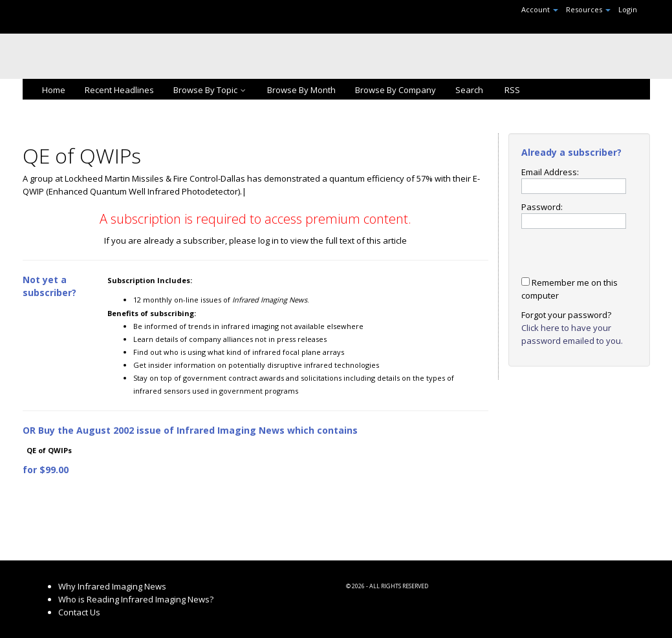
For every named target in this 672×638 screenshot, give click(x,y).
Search (469, 90)
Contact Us (79, 612)
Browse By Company (396, 90)
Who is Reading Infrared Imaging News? (136, 599)
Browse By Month (301, 90)
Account (540, 9)
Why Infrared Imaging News (112, 586)
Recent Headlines (119, 90)
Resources (588, 9)
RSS (511, 90)
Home (54, 90)
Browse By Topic (211, 90)
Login (628, 9)
